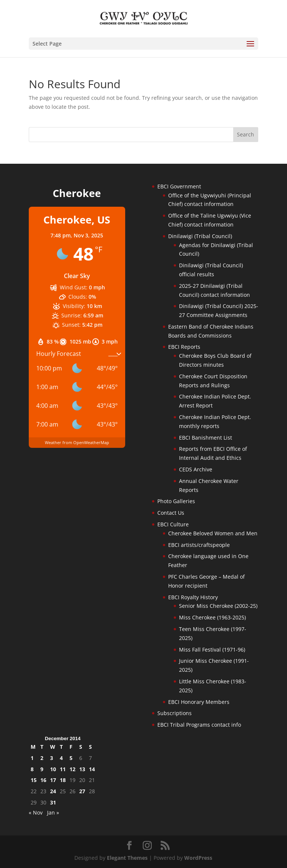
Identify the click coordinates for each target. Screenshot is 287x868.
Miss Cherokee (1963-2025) (212, 617)
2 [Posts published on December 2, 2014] (42, 758)
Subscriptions (175, 713)
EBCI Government (179, 186)
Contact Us (171, 513)
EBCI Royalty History (193, 597)
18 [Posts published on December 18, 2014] (63, 780)
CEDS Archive (196, 469)
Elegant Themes (127, 858)
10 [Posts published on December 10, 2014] (53, 769)
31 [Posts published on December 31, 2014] (53, 802)
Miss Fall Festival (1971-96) (212, 650)
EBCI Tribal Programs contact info (199, 725)
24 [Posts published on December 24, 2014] (53, 791)
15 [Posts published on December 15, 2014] (34, 780)
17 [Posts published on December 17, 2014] (53, 780)
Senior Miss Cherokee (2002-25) (218, 606)
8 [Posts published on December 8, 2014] (32, 769)
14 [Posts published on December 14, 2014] (92, 769)
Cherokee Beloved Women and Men (213, 533)
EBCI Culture (173, 524)
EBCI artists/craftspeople (199, 545)
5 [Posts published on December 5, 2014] (71, 758)
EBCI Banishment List (206, 438)
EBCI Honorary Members (199, 702)
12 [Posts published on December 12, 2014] (72, 769)
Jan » (53, 812)
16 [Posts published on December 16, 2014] (43, 780)
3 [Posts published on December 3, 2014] (52, 758)
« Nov (36, 812)
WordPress (198, 858)
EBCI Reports (184, 347)
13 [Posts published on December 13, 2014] (82, 769)
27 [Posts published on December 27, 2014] (82, 791)
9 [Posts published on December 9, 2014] (42, 769)
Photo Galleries (176, 501)
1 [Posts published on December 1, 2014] (32, 758)
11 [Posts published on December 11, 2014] (63, 769)
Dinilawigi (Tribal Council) (200, 236)
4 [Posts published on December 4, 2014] (61, 758)
